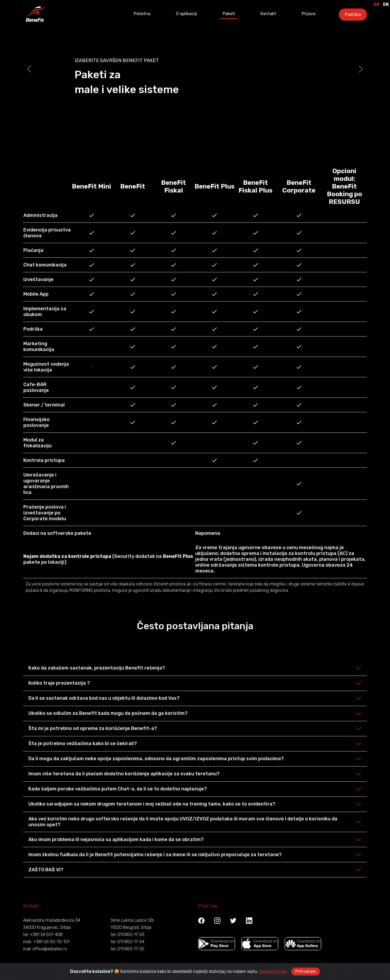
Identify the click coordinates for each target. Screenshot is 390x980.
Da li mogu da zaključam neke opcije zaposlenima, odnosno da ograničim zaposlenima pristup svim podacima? (156, 759)
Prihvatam (306, 971)
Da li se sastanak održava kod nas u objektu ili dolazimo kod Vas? (104, 698)
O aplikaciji (187, 14)
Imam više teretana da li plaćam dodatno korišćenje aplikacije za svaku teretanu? (124, 774)
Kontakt (268, 14)
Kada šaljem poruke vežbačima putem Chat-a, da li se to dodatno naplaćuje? (118, 789)
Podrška (353, 14)
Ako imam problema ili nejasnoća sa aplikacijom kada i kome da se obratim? (116, 839)
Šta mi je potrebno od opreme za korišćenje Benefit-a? (93, 728)
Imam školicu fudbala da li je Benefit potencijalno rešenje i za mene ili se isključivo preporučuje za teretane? (155, 855)
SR (376, 4)
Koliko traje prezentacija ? (59, 683)
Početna (142, 14)
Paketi (229, 14)
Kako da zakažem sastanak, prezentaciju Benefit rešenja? (97, 668)
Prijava (309, 14)
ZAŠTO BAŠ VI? (46, 870)
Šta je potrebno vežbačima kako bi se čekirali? (83, 743)
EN (386, 4)
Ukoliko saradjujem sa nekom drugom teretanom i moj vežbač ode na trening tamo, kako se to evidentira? (152, 804)
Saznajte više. (274, 971)
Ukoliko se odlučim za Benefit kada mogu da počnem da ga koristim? (108, 713)
